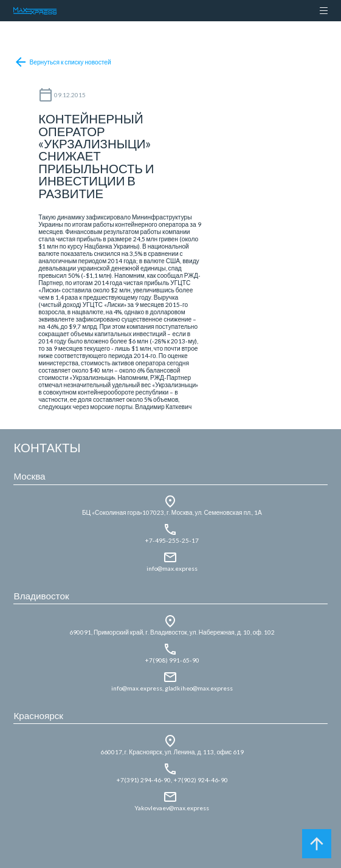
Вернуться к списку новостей (62, 62)
